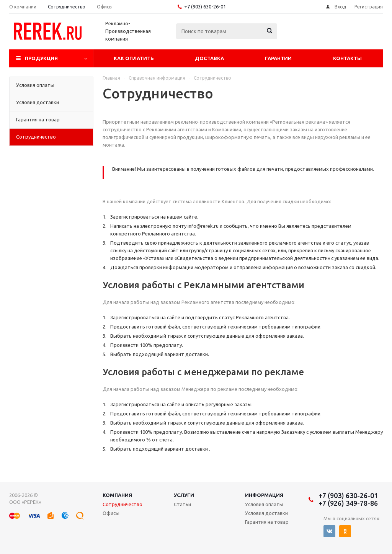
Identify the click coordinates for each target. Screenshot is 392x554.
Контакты (347, 58)
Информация (264, 495)
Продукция (41, 58)
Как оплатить (134, 58)
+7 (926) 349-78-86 (348, 503)
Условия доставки (266, 513)
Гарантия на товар (267, 522)
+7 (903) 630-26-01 (205, 7)
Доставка (209, 58)
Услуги (184, 495)
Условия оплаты (264, 504)
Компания (117, 495)
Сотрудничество (122, 504)
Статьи (182, 504)
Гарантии (278, 58)
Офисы (111, 513)
